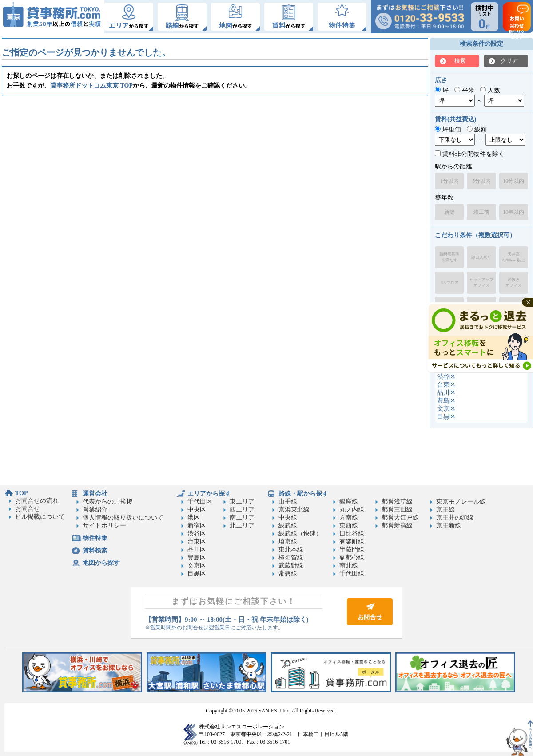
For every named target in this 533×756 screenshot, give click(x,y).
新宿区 (197, 526)
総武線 (288, 526)
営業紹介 (95, 510)
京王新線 (449, 526)
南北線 (349, 566)
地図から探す (101, 563)
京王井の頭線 (455, 518)
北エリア (242, 526)
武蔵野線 (291, 566)
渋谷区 (446, 377)
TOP (22, 493)
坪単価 (448, 130)
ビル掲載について (40, 517)
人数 (490, 90)
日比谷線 (352, 534)
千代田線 (352, 574)
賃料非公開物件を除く (470, 154)
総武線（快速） (300, 534)
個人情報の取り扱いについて (123, 518)
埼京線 (288, 542)
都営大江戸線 (400, 518)
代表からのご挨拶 (107, 502)
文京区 (446, 409)
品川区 (446, 393)
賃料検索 (95, 550)
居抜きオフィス (513, 282)
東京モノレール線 (461, 502)
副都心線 (352, 558)
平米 (464, 90)
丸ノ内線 (352, 510)
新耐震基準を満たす (449, 257)
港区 (194, 518)
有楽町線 (352, 542)
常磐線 (288, 574)
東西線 (349, 526)
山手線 (288, 502)
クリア (509, 61)
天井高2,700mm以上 (513, 257)
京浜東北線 (294, 510)
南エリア (242, 518)
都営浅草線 (397, 502)
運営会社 (95, 494)
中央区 (197, 510)
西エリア (242, 510)
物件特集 (95, 538)
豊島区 (446, 401)
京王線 (445, 510)
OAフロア (449, 283)
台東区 (446, 385)
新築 (449, 212)
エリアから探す (209, 494)
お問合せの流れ (37, 501)
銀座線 (349, 502)
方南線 (349, 518)
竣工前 (481, 212)
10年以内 (513, 212)
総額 (477, 130)
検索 (460, 61)
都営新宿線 (397, 526)
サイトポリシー (104, 526)
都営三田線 (397, 510)
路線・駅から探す (303, 494)
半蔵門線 (352, 550)
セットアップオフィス (481, 282)
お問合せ (28, 509)
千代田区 (200, 502)
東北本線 (291, 550)
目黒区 (446, 417)
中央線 (288, 518)
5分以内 (481, 181)
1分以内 (449, 181)
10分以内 (513, 181)
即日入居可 (481, 257)
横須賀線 (291, 558)
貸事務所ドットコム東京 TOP (91, 86)
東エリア (242, 502)
